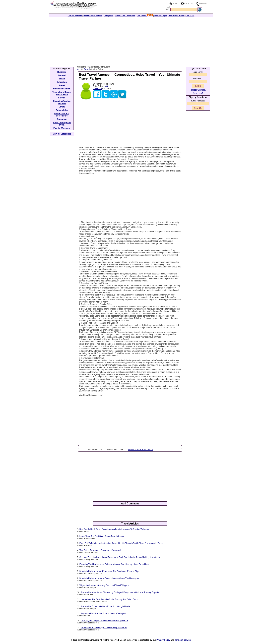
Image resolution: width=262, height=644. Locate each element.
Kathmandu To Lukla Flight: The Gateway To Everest (104, 627)
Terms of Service (183, 640)
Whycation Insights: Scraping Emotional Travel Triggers (104, 585)
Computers (62, 119)
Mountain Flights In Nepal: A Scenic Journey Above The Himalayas (109, 578)
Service (62, 98)
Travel (87, 69)
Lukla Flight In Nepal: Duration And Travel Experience (104, 620)
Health (62, 79)
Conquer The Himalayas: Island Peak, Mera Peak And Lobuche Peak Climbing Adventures (120, 557)
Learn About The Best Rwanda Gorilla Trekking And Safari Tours (109, 599)
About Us (189, 3)
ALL (79, 69)
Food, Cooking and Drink (62, 124)
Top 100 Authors (75, 16)
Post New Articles (176, 16)
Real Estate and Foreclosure (62, 115)
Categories (109, 16)
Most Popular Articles (93, 16)
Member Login (161, 16)
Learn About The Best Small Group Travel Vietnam (102, 536)
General (62, 75)
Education (62, 82)
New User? (198, 93)
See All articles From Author (140, 450)
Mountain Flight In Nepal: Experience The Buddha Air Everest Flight (109, 571)
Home (175, 3)
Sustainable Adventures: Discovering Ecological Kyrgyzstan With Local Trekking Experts (120, 592)
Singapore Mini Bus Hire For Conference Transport (103, 613)
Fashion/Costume (62, 128)
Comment (97, 89)
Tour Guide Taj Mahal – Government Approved (100, 550)
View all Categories (62, 134)
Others (62, 107)
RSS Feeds (145, 16)
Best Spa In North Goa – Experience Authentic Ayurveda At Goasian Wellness (114, 529)
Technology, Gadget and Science (62, 93)
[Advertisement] (131, 40)
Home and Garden (62, 89)
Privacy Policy (163, 640)
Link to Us (190, 16)
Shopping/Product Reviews (62, 102)
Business (62, 72)
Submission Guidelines (125, 16)
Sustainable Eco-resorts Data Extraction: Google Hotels (105, 606)
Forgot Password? (198, 90)
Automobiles (62, 110)
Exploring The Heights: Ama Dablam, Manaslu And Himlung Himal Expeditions (114, 564)
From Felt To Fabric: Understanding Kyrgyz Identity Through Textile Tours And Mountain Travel (121, 543)
